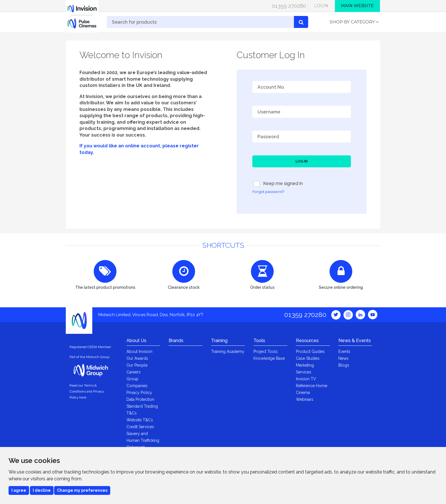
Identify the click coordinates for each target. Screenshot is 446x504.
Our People (137, 365)
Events (344, 351)
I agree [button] (19, 490)
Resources (307, 341)
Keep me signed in (278, 184)
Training (219, 341)
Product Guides (310, 351)
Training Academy (228, 351)
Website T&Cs (140, 420)
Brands (176, 341)
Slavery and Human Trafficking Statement (143, 440)
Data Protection (140, 399)
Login (321, 6)
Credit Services (140, 427)
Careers (134, 372)
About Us (136, 341)
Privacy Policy (139, 393)
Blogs (344, 365)
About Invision (139, 351)
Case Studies (308, 358)
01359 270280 (289, 6)
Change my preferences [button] (82, 490)
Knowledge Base (269, 358)
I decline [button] (42, 490)
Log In (302, 161)
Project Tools (266, 351)
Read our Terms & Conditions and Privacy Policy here (87, 391)
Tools (259, 341)
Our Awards (137, 358)
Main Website (357, 6)
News (343, 358)
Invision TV (306, 379)
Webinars (305, 399)
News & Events (355, 341)
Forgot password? (268, 192)
